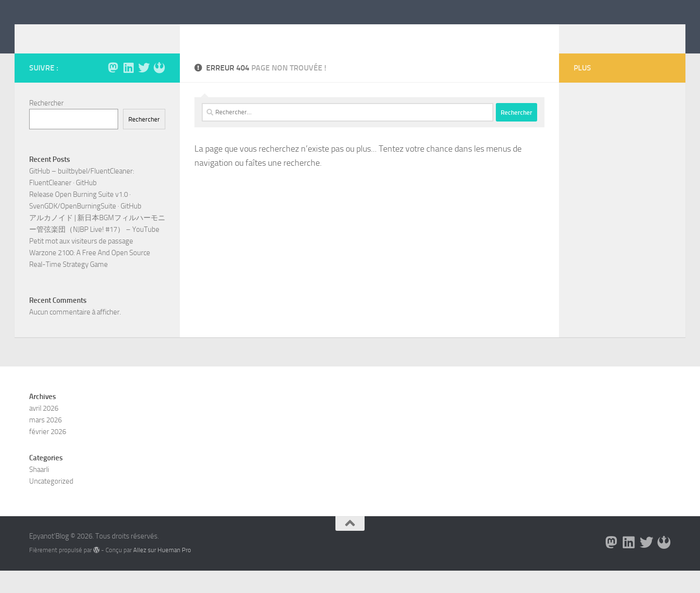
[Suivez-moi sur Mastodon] (113, 82)
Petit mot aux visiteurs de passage (81, 256)
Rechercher (46, 118)
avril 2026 (44, 431)
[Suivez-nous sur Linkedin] (128, 82)
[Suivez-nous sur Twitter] (144, 82)
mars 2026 (45, 442)
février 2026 (48, 454)
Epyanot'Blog (86, 34)
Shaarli (39, 492)
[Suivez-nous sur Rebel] (159, 82)
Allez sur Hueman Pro (162, 572)
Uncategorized (51, 504)
